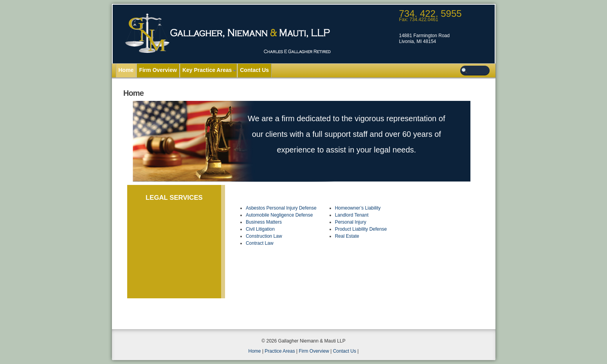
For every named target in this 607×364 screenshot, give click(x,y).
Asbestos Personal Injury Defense (281, 208)
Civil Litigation (260, 229)
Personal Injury (351, 222)
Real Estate (347, 236)
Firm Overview (158, 70)
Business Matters (264, 222)
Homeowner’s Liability (358, 208)
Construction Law (264, 236)
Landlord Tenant (352, 215)
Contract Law (260, 243)
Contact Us (254, 70)
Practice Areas (280, 351)
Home (126, 70)
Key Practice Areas (207, 70)
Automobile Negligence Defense (279, 215)
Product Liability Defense (361, 229)
